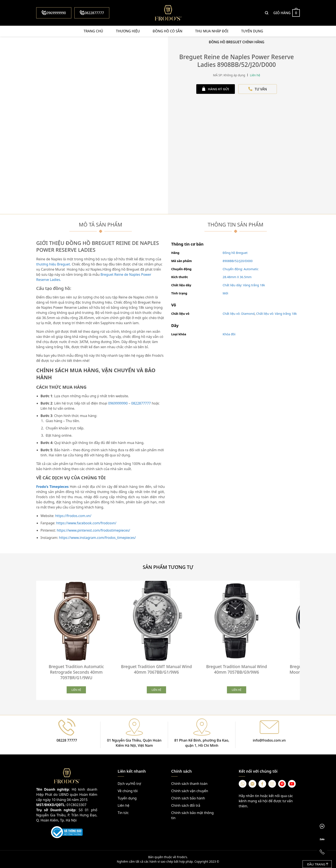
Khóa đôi (229, 334)
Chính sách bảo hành (188, 798)
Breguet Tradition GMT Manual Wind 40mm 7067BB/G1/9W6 (157, 669)
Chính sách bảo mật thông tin (192, 815)
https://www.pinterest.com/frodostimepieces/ (93, 530)
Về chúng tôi (128, 791)
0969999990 (54, 13)
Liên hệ (124, 805)
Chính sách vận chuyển (190, 791)
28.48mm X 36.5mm (237, 277)
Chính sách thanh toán (189, 784)
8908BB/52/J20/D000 (238, 261)
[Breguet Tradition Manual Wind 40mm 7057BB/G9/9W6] (237, 621)
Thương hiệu (128, 31)
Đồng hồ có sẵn (168, 31)
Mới (225, 293)
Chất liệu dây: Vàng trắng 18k (244, 285)
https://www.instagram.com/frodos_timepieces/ (97, 538)
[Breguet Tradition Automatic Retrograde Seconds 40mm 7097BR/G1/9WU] (76, 621)
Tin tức (123, 813)
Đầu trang (318, 864)
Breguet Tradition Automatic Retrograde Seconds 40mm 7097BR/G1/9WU (76, 672)
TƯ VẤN (258, 89)
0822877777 (92, 13)
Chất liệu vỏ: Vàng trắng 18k (277, 314)
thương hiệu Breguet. (54, 264)
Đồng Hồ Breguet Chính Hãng (237, 42)
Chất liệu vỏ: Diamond (239, 314)
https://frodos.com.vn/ (73, 516)
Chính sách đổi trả (186, 805)
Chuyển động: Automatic (241, 269)
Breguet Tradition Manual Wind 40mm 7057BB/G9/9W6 (237, 669)
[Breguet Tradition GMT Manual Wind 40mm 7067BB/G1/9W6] (156, 621)
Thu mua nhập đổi (212, 31)
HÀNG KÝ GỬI (215, 89)
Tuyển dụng (252, 31)
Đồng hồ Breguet (235, 253)
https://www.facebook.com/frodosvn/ (86, 523)
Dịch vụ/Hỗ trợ (129, 784)
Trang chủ (93, 31)
